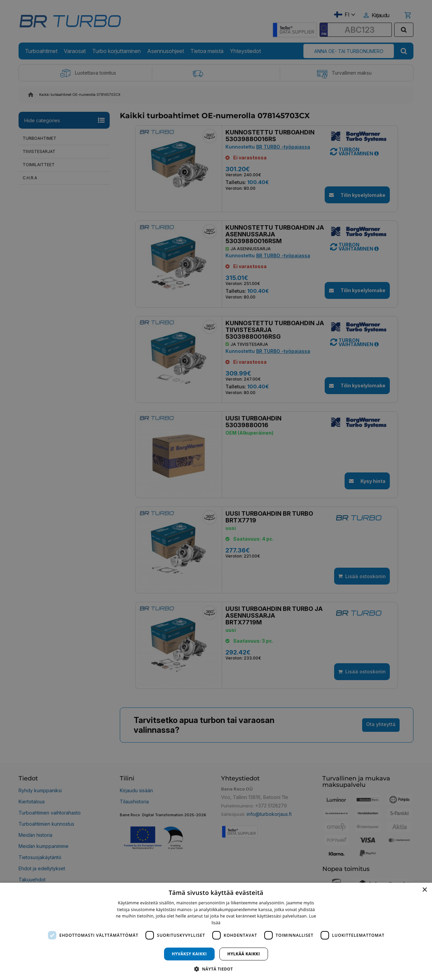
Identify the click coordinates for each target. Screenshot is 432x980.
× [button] (424, 890)
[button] (216, 969)
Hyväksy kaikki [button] (189, 954)
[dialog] (216, 931)
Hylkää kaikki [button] (244, 954)
